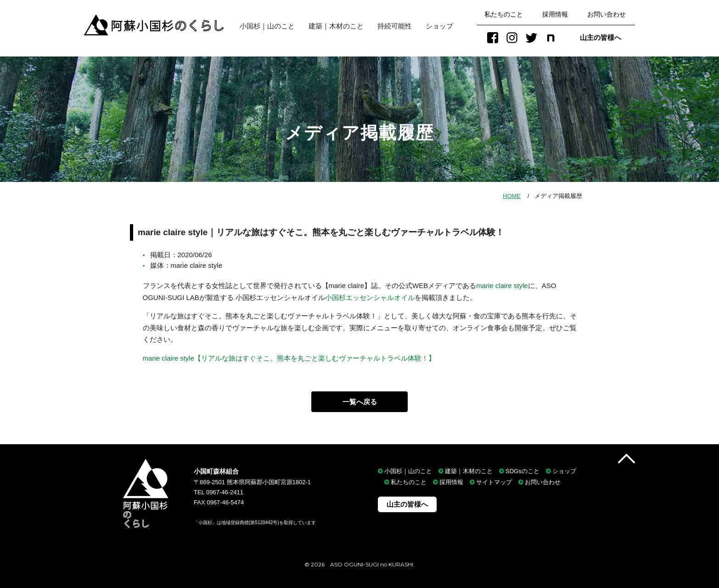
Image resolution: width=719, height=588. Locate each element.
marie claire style (502, 286)
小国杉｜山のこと (264, 26)
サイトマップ (494, 482)
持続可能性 (395, 26)
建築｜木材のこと (336, 26)
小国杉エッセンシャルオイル (370, 297)
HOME (512, 196)
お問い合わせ (607, 14)
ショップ (439, 26)
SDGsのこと (522, 471)
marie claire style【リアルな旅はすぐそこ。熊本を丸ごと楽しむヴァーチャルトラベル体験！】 (289, 358)
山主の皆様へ (601, 37)
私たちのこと (504, 14)
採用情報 (555, 14)
